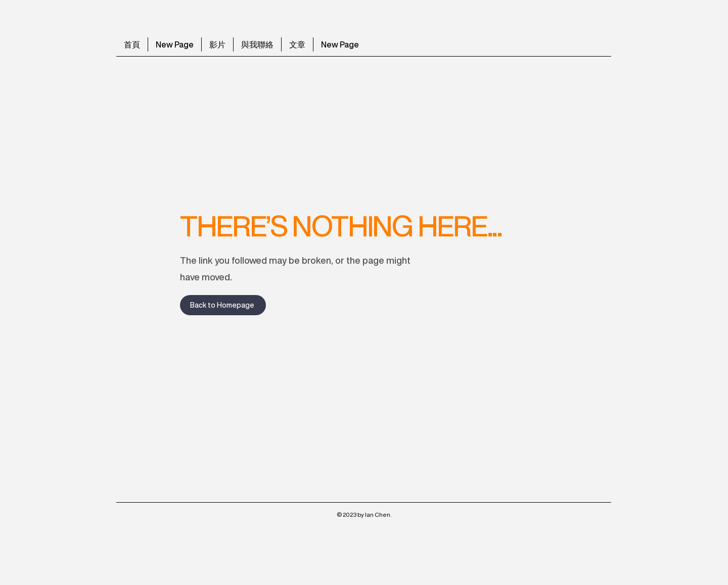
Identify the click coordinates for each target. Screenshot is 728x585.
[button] (297, 44)
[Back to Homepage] (223, 305)
